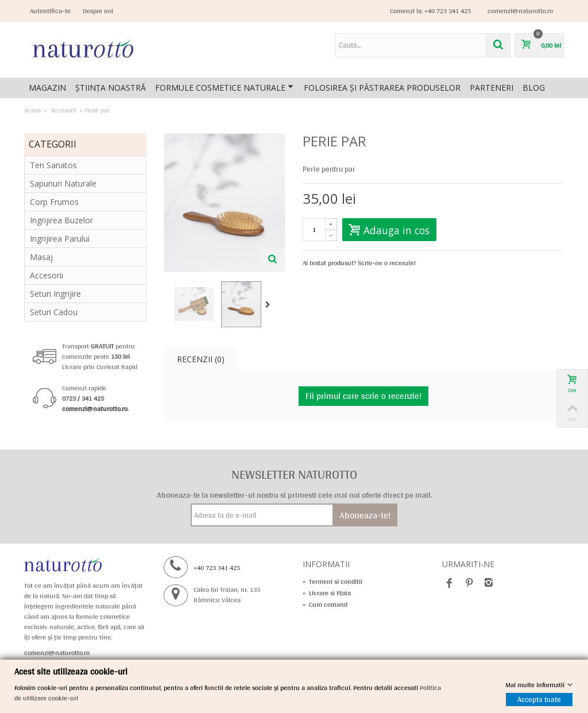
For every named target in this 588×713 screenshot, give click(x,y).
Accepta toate (539, 700)
